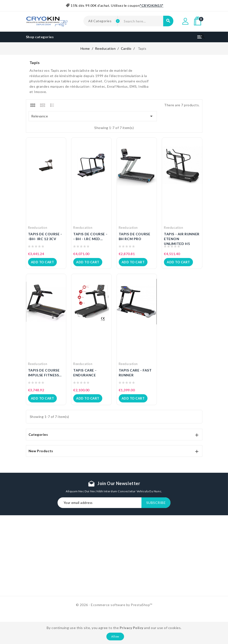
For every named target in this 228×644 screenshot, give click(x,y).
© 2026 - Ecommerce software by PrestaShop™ (114, 605)
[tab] (33, 105)
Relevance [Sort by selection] (93, 116)
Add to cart (43, 262)
